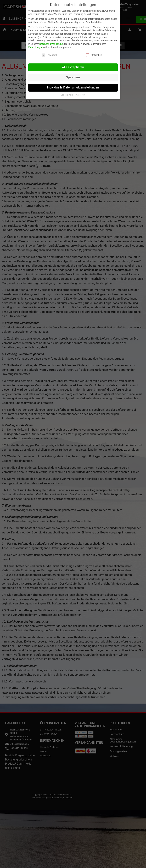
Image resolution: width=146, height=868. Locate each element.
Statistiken (94, 54)
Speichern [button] (73, 76)
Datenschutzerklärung (51, 43)
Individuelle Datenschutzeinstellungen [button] (73, 86)
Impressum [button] (80, 94)
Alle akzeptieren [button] (73, 66)
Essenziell (49, 54)
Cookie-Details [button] (67, 94)
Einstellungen (35, 46)
